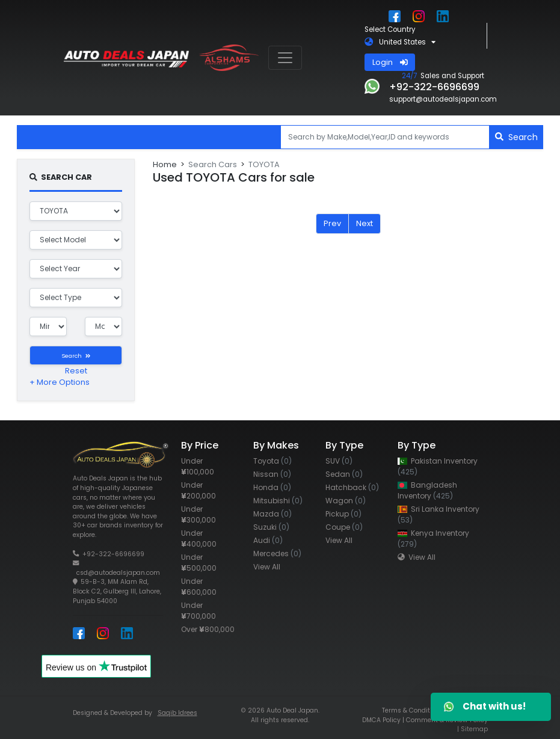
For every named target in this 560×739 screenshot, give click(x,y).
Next (365, 223)
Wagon (346, 501)
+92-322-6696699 (113, 554)
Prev (332, 223)
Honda (272, 487)
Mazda (272, 514)
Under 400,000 (199, 538)
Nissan (272, 474)
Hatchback (352, 487)
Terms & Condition (411, 710)
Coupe (344, 527)
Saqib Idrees (177, 713)
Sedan (344, 474)
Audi (268, 540)
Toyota (272, 461)
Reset (76, 371)
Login (390, 62)
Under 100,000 (198, 466)
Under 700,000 (198, 611)
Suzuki (271, 527)
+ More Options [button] (60, 382)
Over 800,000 (208, 629)
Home (165, 164)
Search (516, 137)
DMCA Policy (381, 720)
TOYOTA (264, 164)
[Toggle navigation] (285, 58)
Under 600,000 (199, 587)
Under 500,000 (199, 563)
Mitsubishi (278, 501)
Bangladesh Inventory (427, 490)
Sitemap (474, 729)
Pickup (343, 514)
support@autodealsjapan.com (443, 99)
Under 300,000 (198, 514)
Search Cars (213, 164)
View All (267, 567)
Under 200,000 (198, 490)
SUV (339, 461)
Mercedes (277, 553)
